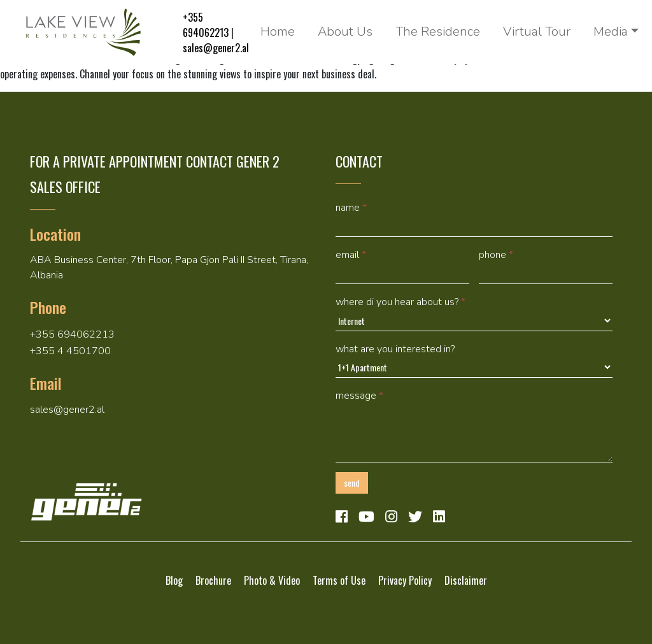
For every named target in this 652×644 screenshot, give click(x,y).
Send (352, 483)
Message (359, 396)
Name (351, 208)
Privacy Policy (405, 580)
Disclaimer (466, 580)
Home (278, 32)
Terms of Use (339, 580)
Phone (496, 255)
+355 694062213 (206, 25)
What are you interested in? (395, 349)
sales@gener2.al (216, 48)
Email (351, 255)
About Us (345, 32)
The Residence (438, 32)
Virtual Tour (537, 32)
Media (611, 32)
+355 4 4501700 (70, 351)
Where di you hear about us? (400, 302)
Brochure (213, 580)
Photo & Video (272, 580)
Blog (174, 580)
